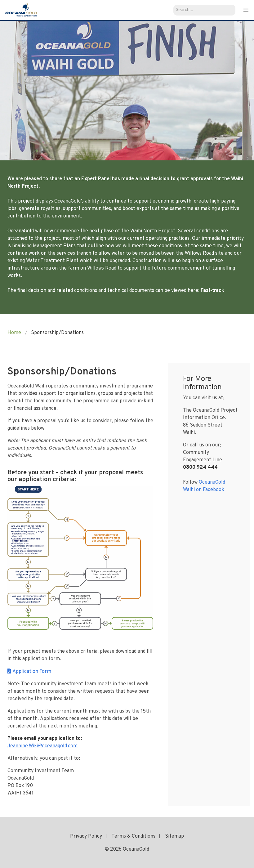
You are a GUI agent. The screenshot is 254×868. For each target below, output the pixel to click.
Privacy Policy (86, 836)
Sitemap (174, 836)
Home (14, 333)
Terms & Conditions (134, 836)
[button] (246, 10)
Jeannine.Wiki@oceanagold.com (42, 746)
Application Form (32, 672)
